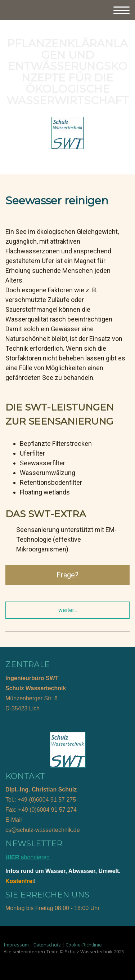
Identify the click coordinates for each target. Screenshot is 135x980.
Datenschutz (47, 945)
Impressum (16, 945)
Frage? (67, 575)
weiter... (68, 610)
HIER (12, 857)
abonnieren (35, 857)
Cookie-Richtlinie (84, 945)
